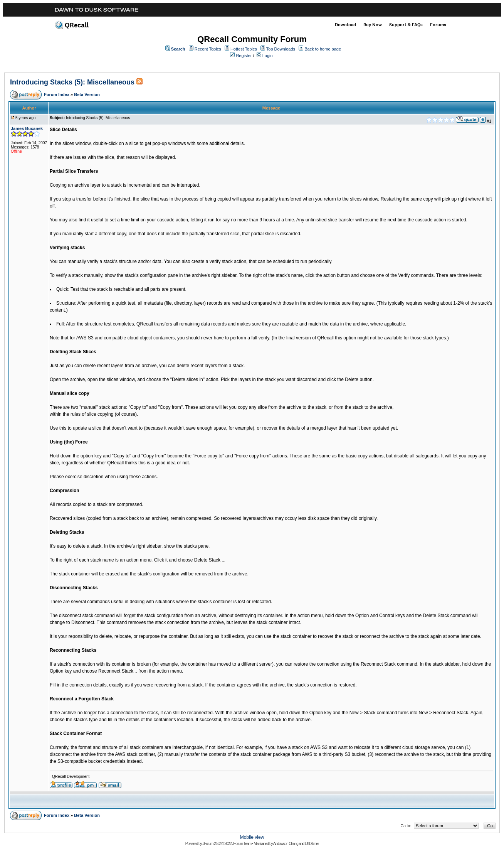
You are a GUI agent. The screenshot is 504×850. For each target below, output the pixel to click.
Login (268, 56)
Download (345, 25)
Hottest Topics (244, 49)
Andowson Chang (286, 844)
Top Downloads (281, 49)
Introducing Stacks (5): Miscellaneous (72, 82)
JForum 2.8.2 (211, 844)
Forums (438, 25)
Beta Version (87, 94)
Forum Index (57, 94)
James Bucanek (27, 128)
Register (244, 56)
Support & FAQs (406, 25)
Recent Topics (208, 49)
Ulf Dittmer (312, 844)
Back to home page (323, 49)
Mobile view (252, 837)
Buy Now (373, 25)
